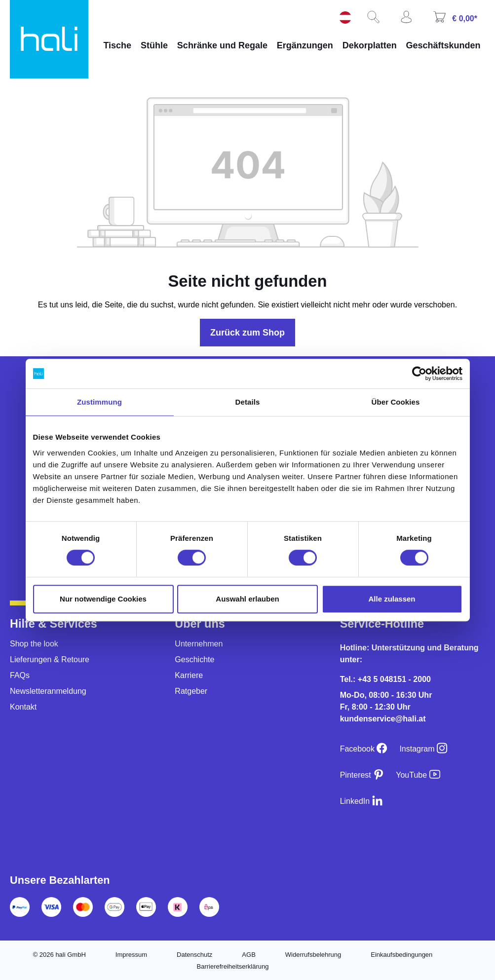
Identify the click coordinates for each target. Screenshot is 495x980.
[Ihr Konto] (410, 20)
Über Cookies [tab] (396, 402)
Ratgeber (191, 691)
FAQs (20, 675)
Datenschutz (194, 955)
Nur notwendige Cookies (103, 599)
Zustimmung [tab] (99, 402)
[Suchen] (377, 20)
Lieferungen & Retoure (50, 660)
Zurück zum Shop (247, 333)
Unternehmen (199, 644)
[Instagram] (423, 749)
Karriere (189, 675)
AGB (248, 955)
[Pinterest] (362, 775)
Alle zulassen (392, 599)
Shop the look (34, 644)
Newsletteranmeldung (48, 691)
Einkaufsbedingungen (401, 955)
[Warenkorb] (459, 20)
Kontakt (23, 707)
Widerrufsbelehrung (313, 955)
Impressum (131, 955)
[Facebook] (364, 749)
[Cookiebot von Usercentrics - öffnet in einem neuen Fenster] (419, 374)
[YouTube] (418, 775)
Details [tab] (248, 402)
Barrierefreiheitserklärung (233, 966)
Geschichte (194, 660)
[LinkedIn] (362, 801)
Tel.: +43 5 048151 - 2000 (385, 679)
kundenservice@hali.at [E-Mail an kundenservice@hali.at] (383, 719)
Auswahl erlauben (247, 599)
